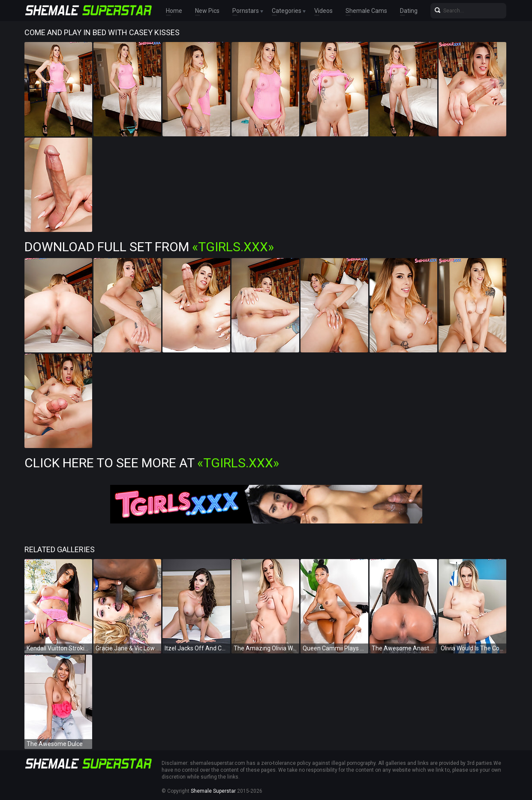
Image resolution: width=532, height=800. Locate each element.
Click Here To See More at (152, 463)
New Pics (207, 11)
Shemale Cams (366, 11)
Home (174, 11)
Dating (409, 11)
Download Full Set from (149, 247)
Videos (323, 11)
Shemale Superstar (213, 791)
